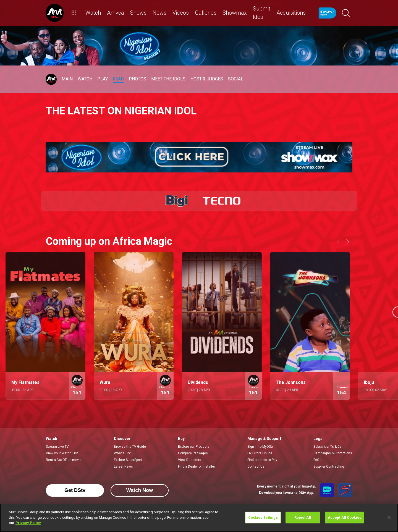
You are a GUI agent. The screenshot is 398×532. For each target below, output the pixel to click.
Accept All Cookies (345, 517)
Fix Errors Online (260, 453)
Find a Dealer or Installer (197, 467)
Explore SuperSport (128, 460)
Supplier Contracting (329, 467)
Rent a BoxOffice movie (64, 460)
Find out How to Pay (262, 460)
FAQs (317, 460)
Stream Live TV (57, 447)
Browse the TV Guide (130, 447)
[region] (199, 518)
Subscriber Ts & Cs (328, 447)
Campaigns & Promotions (333, 453)
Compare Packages (193, 453)
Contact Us (256, 467)
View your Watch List (62, 453)
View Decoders (190, 460)
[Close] (389, 517)
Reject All (303, 517)
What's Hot (122, 453)
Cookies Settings (263, 517)
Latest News (123, 467)
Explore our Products (194, 447)
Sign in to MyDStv (260, 447)
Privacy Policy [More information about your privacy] (28, 523)
